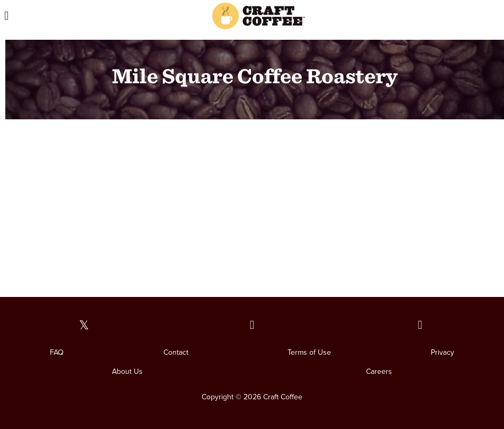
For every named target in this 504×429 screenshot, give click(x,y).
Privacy (442, 352)
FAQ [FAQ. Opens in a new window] (57, 352)
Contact (176, 352)
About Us (127, 371)
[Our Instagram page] (420, 325)
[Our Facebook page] (252, 325)
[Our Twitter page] (84, 325)
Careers (379, 371)
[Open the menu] (73, 16)
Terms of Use (309, 352)
